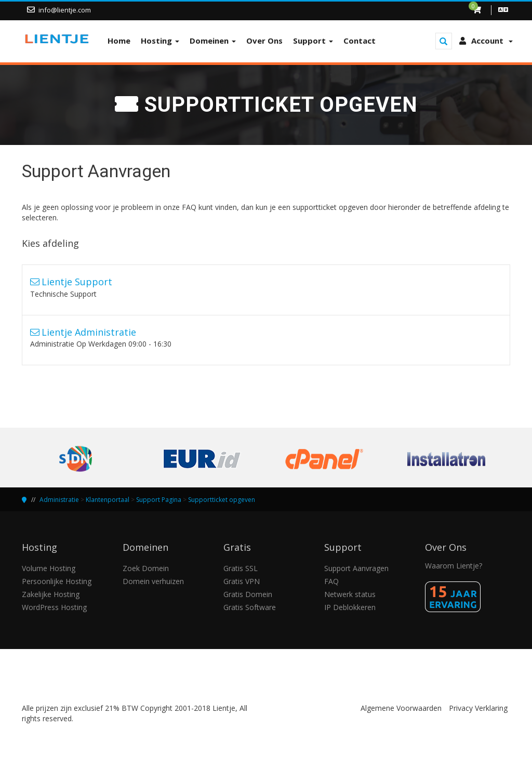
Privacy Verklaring (478, 708)
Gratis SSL (241, 568)
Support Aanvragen (356, 568)
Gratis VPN (242, 581)
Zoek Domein (146, 568)
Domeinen (213, 41)
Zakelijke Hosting (51, 594)
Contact (360, 41)
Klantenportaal (108, 500)
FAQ (331, 581)
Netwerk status (350, 594)
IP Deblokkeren (350, 607)
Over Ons (264, 41)
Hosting (160, 41)
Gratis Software (250, 607)
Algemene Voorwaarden (401, 708)
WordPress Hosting (54, 607)
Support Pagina (159, 500)
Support (313, 41)
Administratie (59, 500)
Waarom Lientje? (454, 566)
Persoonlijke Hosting (57, 581)
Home (119, 41)
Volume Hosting (49, 568)
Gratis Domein (248, 594)
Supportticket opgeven (222, 500)
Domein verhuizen (153, 581)
